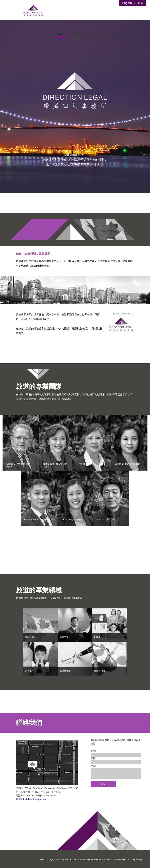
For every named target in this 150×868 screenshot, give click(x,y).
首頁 (61, 34)
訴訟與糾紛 (99, 671)
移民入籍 (30, 637)
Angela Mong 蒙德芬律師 (91, 464)
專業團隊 (97, 34)
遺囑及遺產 (65, 671)
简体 (140, 3)
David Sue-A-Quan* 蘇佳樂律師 (40, 520)
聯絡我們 (134, 34)
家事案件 (30, 671)
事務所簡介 (78, 34)
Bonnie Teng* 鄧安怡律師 (55, 465)
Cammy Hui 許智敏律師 (72, 520)
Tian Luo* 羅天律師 (106, 520)
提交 (103, 784)
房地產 (97, 637)
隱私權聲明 (137, 859)
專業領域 (116, 34)
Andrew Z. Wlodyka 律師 (18, 465)
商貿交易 (64, 637)
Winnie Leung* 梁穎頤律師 (128, 464)
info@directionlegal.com (34, 799)
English (127, 3)
